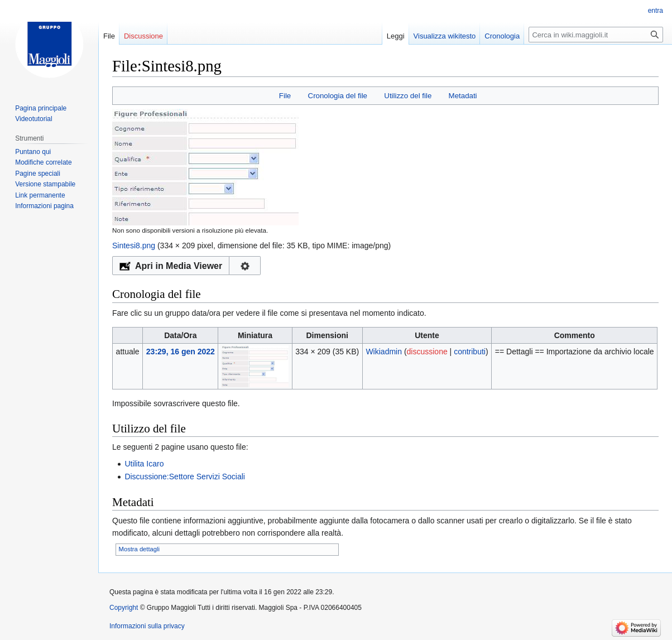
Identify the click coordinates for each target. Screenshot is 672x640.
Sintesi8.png (134, 246)
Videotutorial (34, 119)
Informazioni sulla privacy (147, 626)
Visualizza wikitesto (445, 36)
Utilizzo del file (408, 96)
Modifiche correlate (43, 162)
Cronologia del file (338, 96)
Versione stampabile (45, 184)
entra (656, 11)
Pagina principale (41, 108)
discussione (427, 352)
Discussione (143, 36)
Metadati (463, 96)
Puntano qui (33, 152)
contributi (470, 352)
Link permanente (40, 195)
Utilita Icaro (144, 464)
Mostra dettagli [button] (139, 549)
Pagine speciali (38, 174)
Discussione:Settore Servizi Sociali (185, 477)
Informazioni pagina (44, 206)
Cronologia (502, 36)
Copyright (124, 608)
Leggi (396, 36)
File (285, 96)
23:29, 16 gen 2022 (181, 352)
